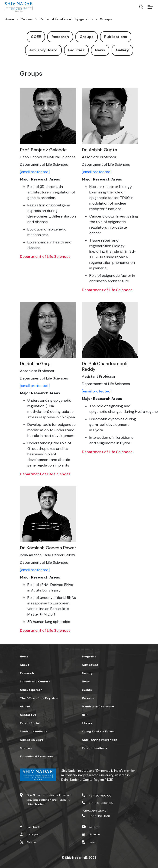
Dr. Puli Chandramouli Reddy (104, 366)
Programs (89, 656)
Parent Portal (30, 723)
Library (87, 723)
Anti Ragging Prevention (100, 740)
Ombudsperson (31, 690)
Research (60, 37)
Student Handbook (34, 731)
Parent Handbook (95, 748)
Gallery (122, 50)
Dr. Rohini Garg (35, 364)
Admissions (90, 665)
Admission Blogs (32, 740)
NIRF (85, 715)
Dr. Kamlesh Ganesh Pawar (48, 548)
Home (9, 19)
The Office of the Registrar (39, 698)
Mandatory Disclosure (98, 706)
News (100, 50)
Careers (88, 698)
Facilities (76, 50)
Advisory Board (43, 50)
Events (87, 690)
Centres (27, 19)
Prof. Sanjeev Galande (43, 150)
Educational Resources (37, 756)
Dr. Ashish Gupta (100, 150)
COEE (36, 37)
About (24, 665)
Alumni (25, 706)
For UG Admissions (94, 811)
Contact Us (28, 715)
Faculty (87, 673)
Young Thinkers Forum (98, 731)
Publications (116, 37)
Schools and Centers (35, 681)
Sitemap (26, 748)
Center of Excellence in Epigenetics (66, 19)
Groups (87, 37)
